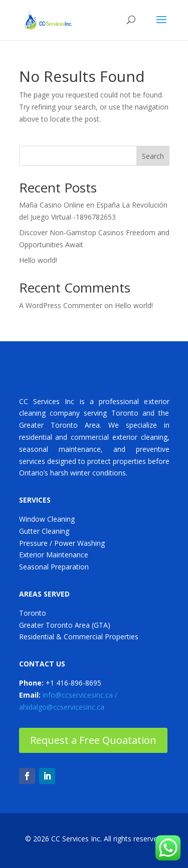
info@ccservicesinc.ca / (80, 695)
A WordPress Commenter (61, 305)
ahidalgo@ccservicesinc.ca (62, 707)
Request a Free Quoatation (93, 740)
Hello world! (38, 260)
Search (153, 156)
